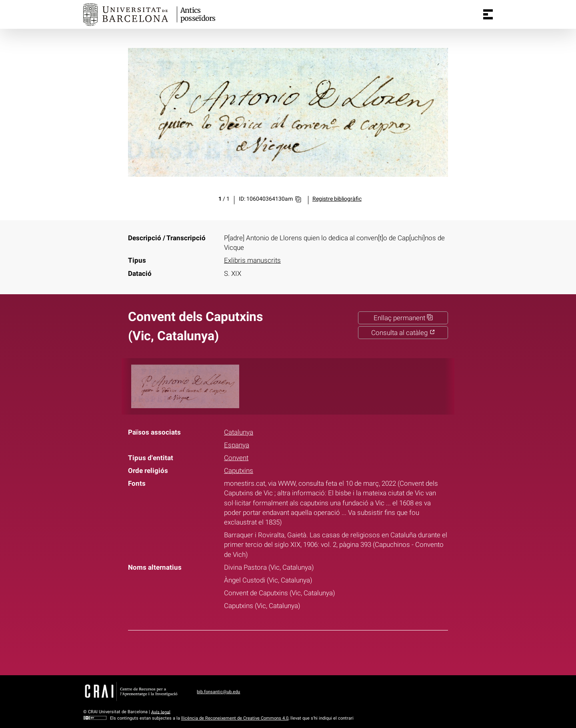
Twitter (283, 651)
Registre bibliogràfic (337, 199)
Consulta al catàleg (403, 333)
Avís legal (161, 712)
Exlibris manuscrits (252, 260)
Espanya (237, 445)
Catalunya (239, 432)
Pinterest (303, 651)
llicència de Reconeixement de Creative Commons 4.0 (235, 718)
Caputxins (239, 471)
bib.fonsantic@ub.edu (218, 692)
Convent (236, 458)
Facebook (263, 651)
